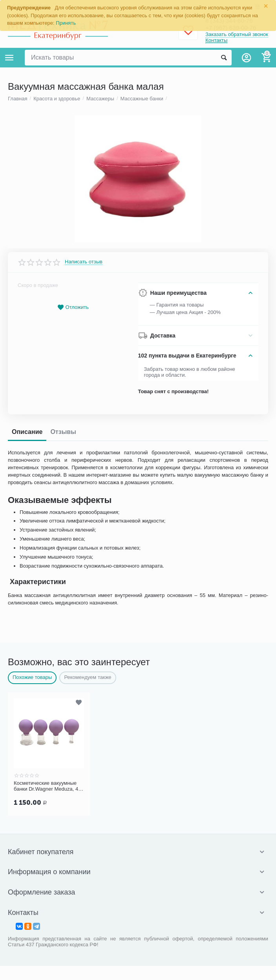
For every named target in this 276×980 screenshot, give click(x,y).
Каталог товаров (9, 58)
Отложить (73, 671)
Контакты (216, 41)
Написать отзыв (84, 625)
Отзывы (63, 795)
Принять (66, 23)
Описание (27, 795)
